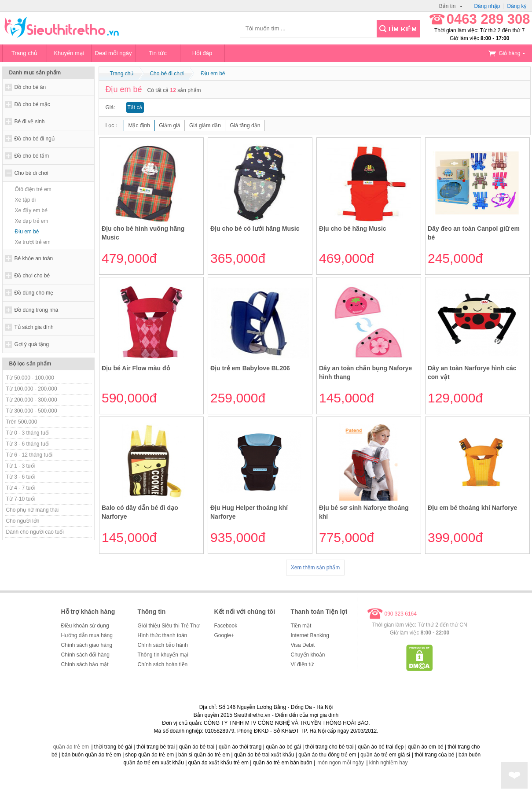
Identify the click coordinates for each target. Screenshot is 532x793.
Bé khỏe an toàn (34, 258)
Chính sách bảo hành (163, 645)
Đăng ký (517, 6)
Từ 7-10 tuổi (21, 499)
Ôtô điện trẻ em (33, 189)
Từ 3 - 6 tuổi (21, 477)
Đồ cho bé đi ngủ (35, 139)
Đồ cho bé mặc (32, 104)
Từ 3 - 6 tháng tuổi (28, 444)
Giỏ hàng (506, 53)
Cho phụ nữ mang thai (33, 510)
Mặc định (139, 125)
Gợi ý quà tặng (32, 344)
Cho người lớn (23, 521)
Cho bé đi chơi (31, 173)
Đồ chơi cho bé (32, 276)
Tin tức (158, 53)
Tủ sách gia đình (34, 327)
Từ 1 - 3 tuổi (21, 466)
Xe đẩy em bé (31, 210)
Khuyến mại (69, 53)
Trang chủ (24, 53)
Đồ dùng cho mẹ (34, 293)
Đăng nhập (487, 6)
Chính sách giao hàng (87, 645)
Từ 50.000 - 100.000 (30, 378)
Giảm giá (169, 125)
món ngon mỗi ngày (341, 763)
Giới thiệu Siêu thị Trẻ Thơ (169, 626)
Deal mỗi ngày (114, 53)
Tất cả (135, 107)
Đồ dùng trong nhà (37, 310)
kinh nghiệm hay (389, 763)
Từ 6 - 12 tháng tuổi (29, 455)
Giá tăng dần (245, 125)
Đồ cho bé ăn (30, 87)
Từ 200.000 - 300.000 (32, 400)
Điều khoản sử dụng (85, 626)
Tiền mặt (301, 626)
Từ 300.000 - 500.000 (32, 411)
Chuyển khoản (308, 655)
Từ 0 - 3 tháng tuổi (28, 433)
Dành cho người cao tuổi (35, 532)
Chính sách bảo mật (85, 664)
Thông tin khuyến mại (163, 655)
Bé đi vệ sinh (30, 122)
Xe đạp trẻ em (32, 221)
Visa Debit (303, 645)
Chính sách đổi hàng (85, 655)
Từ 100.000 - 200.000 (32, 389)
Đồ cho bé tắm (32, 156)
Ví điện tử (302, 664)
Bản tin (451, 6)
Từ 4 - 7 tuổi (21, 488)
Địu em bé (27, 232)
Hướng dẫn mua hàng (87, 635)
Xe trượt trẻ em (33, 242)
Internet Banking (310, 635)
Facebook (226, 626)
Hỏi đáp (202, 53)
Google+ (224, 635)
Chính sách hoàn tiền (163, 664)
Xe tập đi (26, 200)
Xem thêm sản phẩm (315, 568)
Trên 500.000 (22, 422)
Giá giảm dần (205, 125)
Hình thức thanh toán (163, 635)
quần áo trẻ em (71, 747)
